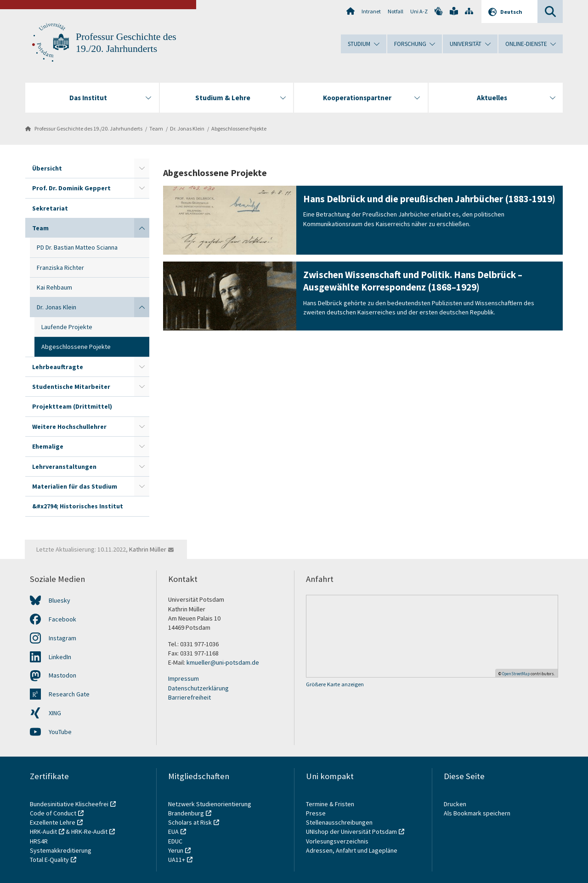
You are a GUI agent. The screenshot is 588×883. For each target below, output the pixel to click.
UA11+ (177, 860)
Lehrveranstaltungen (64, 467)
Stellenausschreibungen (339, 822)
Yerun (176, 850)
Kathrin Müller (148, 549)
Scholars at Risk (190, 822)
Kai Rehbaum (54, 287)
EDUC (175, 841)
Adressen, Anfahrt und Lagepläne (352, 850)
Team (156, 128)
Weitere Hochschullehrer (69, 427)
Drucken (455, 804)
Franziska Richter (60, 268)
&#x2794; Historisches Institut (78, 506)
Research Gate (69, 694)
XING (55, 713)
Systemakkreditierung (61, 850)
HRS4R (39, 841)
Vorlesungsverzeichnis (338, 841)
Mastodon (62, 675)
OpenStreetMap (516, 674)
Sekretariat (50, 208)
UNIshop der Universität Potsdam (351, 832)
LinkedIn (60, 657)
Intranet (371, 11)
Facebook (62, 619)
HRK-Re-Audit (89, 832)
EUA (173, 832)
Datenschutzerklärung (198, 688)
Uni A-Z (419, 11)
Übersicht (47, 168)
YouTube (60, 732)
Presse (317, 813)
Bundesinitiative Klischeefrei (69, 804)
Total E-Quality (49, 860)
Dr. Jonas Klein (187, 128)
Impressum (184, 678)
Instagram (62, 638)
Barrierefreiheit (189, 697)
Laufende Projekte (67, 327)
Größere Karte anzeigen (335, 684)
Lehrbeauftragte (58, 367)
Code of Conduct (53, 813)
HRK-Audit (43, 832)
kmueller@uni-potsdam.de (223, 662)
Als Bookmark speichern (477, 813)
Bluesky (59, 600)
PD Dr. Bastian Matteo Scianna (77, 247)
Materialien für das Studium (75, 486)
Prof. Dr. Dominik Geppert (71, 188)
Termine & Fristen (331, 804)
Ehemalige (48, 446)
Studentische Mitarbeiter (71, 387)
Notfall (396, 11)
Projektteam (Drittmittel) (72, 406)
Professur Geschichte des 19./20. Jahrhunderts (88, 128)
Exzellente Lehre (53, 822)
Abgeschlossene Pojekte (239, 128)
